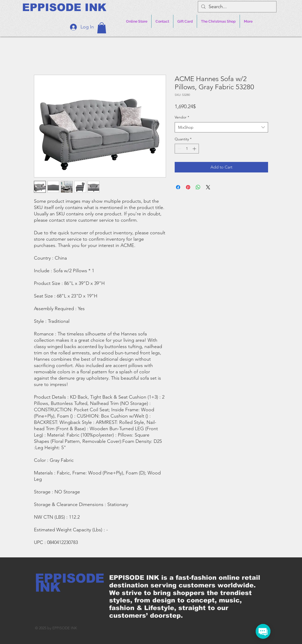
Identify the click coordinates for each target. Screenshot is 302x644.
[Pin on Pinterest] (188, 187)
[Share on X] (208, 187)
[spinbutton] (187, 149)
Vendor (182, 117)
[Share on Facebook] (178, 187)
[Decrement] (179, 149)
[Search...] (237, 7)
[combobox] (221, 127)
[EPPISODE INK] (64, 7)
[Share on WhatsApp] (198, 187)
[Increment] (195, 149)
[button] (102, 28)
